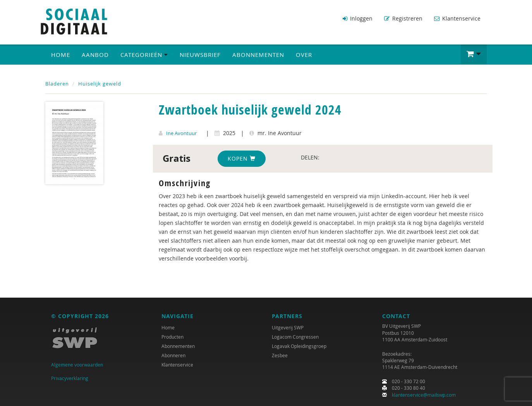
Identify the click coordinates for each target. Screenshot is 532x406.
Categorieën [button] (144, 55)
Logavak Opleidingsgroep (299, 346)
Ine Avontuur (181, 133)
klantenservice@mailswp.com (424, 395)
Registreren (403, 18)
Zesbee (280, 356)
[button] (474, 54)
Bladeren (57, 84)
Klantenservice (457, 18)
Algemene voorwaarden (77, 365)
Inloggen (358, 18)
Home (61, 55)
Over (304, 55)
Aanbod (95, 55)
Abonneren (173, 356)
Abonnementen (258, 55)
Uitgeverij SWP (288, 328)
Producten (172, 337)
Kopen (242, 158)
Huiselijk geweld (100, 84)
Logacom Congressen (295, 337)
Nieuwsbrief (200, 55)
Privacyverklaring (70, 378)
